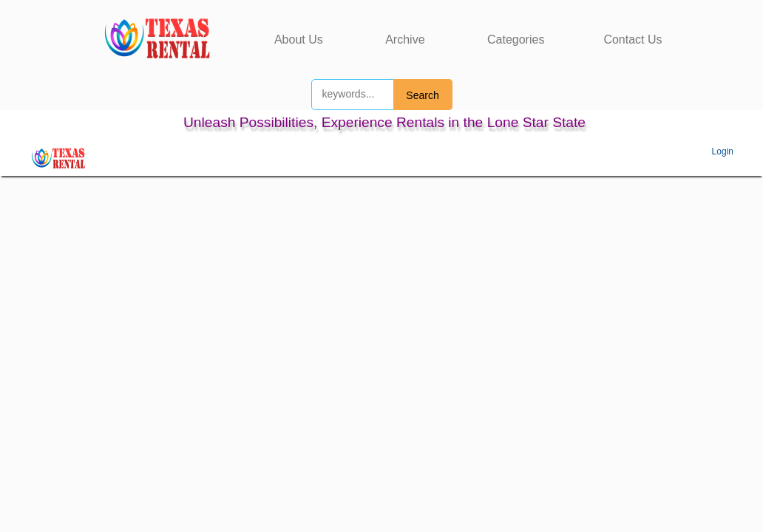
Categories (516, 40)
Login (723, 151)
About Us (299, 40)
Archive (405, 40)
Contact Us (633, 40)
